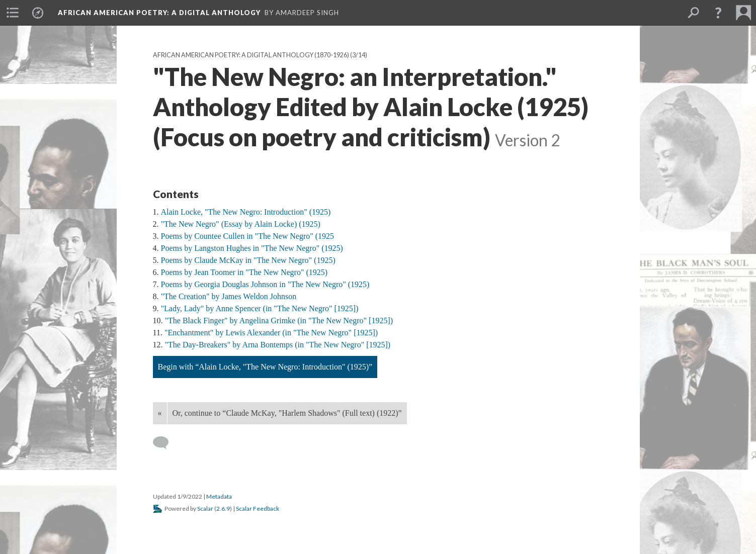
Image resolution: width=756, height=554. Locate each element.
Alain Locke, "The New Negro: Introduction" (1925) (246, 212)
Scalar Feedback (258, 509)
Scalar (205, 509)
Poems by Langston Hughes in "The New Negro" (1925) (252, 248)
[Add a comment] (165, 443)
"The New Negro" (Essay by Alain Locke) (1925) (241, 224)
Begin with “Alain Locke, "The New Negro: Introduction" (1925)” (265, 367)
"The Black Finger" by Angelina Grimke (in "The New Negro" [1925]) (279, 320)
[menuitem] (13, 13)
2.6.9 (223, 509)
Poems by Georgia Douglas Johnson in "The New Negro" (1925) (265, 284)
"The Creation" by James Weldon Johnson (229, 296)
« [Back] (160, 413)
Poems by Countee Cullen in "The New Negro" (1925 (248, 236)
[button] (718, 13)
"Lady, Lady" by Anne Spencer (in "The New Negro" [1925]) (260, 308)
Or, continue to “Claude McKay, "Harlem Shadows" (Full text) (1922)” (287, 413)
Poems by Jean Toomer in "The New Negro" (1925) (244, 272)
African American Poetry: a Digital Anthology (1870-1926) (251, 55)
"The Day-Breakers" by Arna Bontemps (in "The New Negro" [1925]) (278, 345)
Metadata (219, 496)
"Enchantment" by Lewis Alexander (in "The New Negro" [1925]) (271, 333)
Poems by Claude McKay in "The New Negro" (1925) (248, 260)
